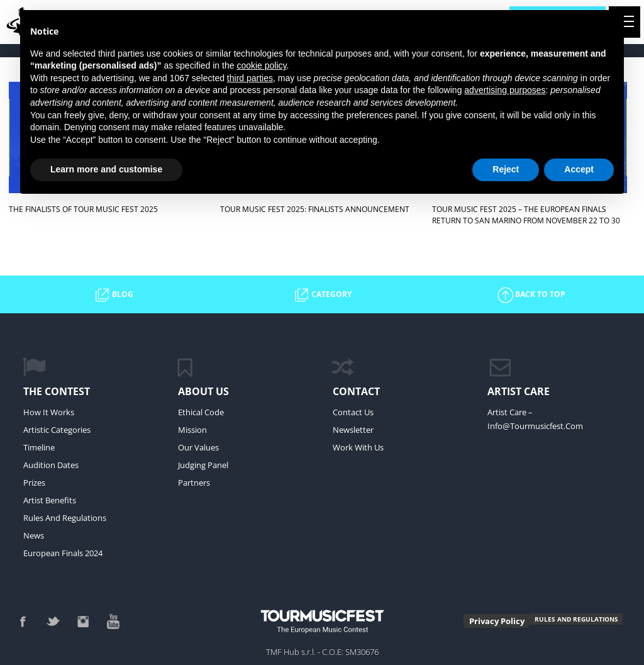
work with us (358, 447)
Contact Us (353, 412)
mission (192, 430)
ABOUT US (203, 391)
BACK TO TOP (531, 295)
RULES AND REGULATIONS (576, 619)
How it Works (49, 412)
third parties (250, 78)
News (34, 535)
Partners (194, 483)
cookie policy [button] (261, 65)
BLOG (113, 295)
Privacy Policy (497, 621)
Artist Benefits (50, 500)
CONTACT (356, 391)
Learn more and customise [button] (106, 169)
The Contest (57, 391)
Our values (198, 447)
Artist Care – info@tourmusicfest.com (535, 419)
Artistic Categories (57, 430)
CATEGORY (322, 295)
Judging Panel (203, 465)
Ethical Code (201, 412)
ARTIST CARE (519, 391)
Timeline (39, 447)
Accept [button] (579, 169)
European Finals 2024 (63, 553)
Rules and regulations (65, 518)
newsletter (353, 430)
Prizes (34, 483)
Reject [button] (506, 169)
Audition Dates (51, 465)
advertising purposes (505, 90)
